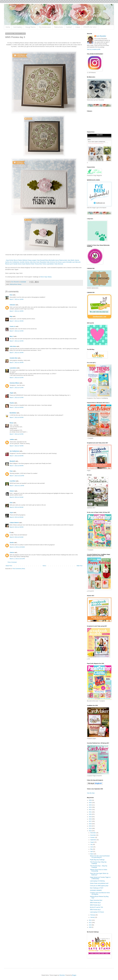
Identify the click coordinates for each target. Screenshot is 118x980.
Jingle (11, 393)
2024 (90, 805)
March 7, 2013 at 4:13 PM (16, 388)
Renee (11, 423)
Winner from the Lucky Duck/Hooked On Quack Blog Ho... (100, 857)
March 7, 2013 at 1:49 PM (16, 311)
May (92, 849)
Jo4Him (12, 440)
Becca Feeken (18, 260)
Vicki (11, 503)
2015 (90, 826)
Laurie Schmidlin (67, 262)
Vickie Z (12, 491)
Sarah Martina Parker (28, 264)
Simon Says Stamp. (46, 277)
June (92, 847)
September (93, 840)
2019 (90, 817)
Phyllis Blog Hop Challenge (97, 860)
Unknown (12, 305)
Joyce (11, 513)
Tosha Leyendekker (48, 264)
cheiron (12, 552)
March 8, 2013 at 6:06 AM (16, 507)
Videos (78, 27)
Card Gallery (18, 27)
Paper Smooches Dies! (96, 900)
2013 (90, 831)
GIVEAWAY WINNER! (96, 890)
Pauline (12, 403)
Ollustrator (62, 975)
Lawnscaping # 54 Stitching (97, 881)
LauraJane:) (13, 368)
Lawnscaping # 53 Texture (97, 912)
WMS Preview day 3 (95, 903)
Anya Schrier (10, 260)
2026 (90, 800)
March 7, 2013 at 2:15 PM (16, 331)
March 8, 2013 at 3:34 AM (16, 497)
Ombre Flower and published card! (99, 883)
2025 (90, 803)
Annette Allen (14, 358)
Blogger (74, 975)
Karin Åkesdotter (41, 262)
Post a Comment (12, 562)
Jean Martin (71, 260)
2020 (90, 814)
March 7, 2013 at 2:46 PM (16, 363)
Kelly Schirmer (51, 262)
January (93, 917)
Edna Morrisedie (50, 260)
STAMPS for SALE (90, 27)
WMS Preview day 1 (95, 910)
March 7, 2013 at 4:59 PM (16, 407)
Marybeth (12, 461)
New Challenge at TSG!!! (97, 888)
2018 (90, 819)
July (92, 844)
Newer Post (9, 566)
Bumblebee (13, 413)
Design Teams (31, 27)
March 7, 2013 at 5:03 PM (16, 417)
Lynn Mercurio (76, 262)
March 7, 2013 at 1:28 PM (16, 299)
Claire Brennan (59, 264)
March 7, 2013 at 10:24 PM (17, 476)
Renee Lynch (9, 264)
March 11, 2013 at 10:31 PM (17, 559)
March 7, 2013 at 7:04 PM (16, 446)
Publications (59, 27)
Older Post (79, 566)
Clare (11, 471)
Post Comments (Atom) (19, 569)
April (92, 851)
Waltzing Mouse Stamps (16, 284)
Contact (69, 27)
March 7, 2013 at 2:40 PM (16, 353)
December (93, 833)
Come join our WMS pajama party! (99, 886)
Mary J (12, 336)
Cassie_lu (12, 326)
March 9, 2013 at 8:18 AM (16, 537)
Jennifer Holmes (25, 262)
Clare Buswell (41, 260)
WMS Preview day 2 (95, 905)
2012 (90, 920)
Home (8, 27)
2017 (90, 821)
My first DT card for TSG (96, 907)
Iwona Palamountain (61, 260)
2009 (90, 927)
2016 (90, 824)
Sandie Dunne (17, 264)
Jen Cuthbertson (15, 262)
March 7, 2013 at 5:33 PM (16, 434)
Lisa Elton (13, 481)
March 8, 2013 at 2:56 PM (16, 527)
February (93, 915)
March (92, 854)
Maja (11, 316)
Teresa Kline (39, 264)
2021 (90, 812)
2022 (90, 810)
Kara (11, 295)
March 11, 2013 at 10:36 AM (17, 547)
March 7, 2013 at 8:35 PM (16, 456)
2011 (90, 923)
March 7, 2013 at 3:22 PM (16, 378)
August (92, 842)
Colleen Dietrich (14, 523)
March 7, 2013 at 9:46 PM (16, 466)
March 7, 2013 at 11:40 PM (17, 486)
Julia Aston (33, 262)
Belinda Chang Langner (30, 260)
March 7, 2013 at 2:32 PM (16, 341)
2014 (90, 828)
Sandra (12, 543)
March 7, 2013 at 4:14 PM (16, 398)
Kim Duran (59, 262)
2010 (90, 925)
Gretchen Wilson (14, 383)
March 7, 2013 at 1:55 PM (16, 321)
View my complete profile (94, 49)
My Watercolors (45, 27)
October (93, 837)
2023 (90, 807)
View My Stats (91, 793)
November (93, 835)
